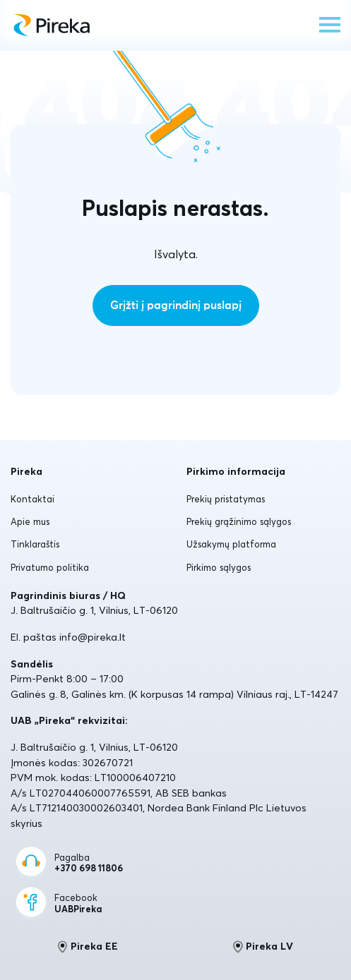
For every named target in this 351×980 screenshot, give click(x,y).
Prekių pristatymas (226, 499)
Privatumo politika (50, 567)
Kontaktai (32, 499)
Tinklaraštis (35, 544)
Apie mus (30, 521)
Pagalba (89, 863)
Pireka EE (88, 947)
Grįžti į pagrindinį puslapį (176, 306)
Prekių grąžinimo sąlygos (239, 521)
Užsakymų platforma (231, 544)
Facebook (78, 903)
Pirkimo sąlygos (219, 567)
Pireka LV (263, 947)
